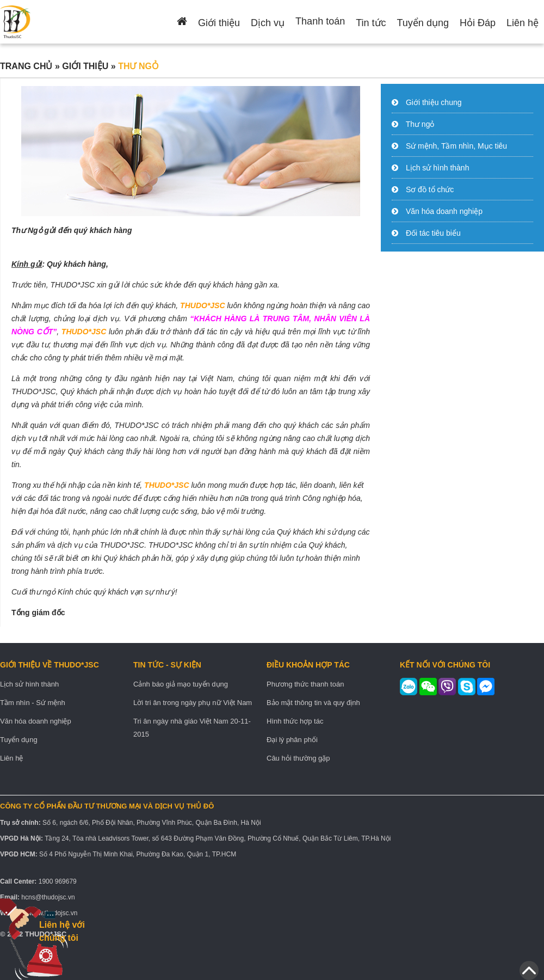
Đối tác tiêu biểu (433, 233)
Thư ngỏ (420, 124)
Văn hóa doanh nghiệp (444, 211)
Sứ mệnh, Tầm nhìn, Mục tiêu (456, 146)
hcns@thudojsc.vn (48, 897)
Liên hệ (523, 23)
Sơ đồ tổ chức (430, 189)
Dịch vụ (268, 23)
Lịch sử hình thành (438, 168)
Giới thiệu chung (434, 102)
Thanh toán (320, 21)
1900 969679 (58, 881)
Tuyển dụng (423, 23)
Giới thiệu (219, 23)
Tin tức (371, 23)
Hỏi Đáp (478, 23)
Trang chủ (26, 66)
